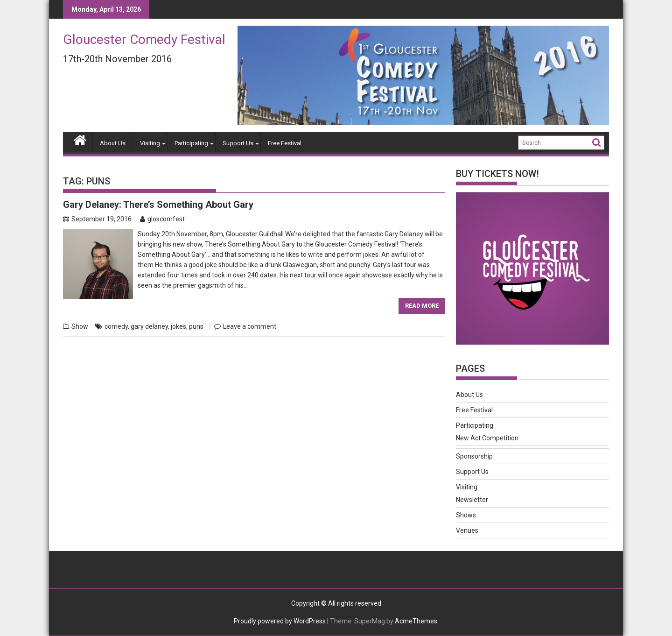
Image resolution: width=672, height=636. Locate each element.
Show (80, 326)
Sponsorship (474, 456)
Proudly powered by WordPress (280, 621)
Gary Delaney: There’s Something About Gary (158, 205)
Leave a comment (250, 326)
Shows (466, 515)
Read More (422, 306)
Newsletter (472, 500)
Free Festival (285, 143)
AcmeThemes (416, 621)
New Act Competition (487, 438)
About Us (113, 143)
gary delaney (149, 326)
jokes (178, 326)
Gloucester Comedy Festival (144, 39)
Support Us (238, 143)
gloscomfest (162, 219)
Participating (191, 143)
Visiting (150, 143)
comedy (116, 326)
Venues (467, 530)
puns (196, 326)
